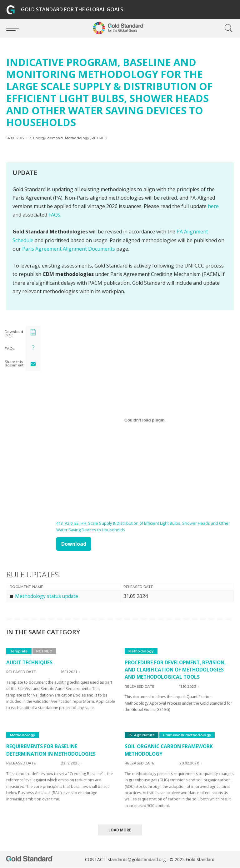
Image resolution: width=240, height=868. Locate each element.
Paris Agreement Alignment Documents (69, 249)
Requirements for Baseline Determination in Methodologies (53, 750)
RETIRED (99, 138)
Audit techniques (31, 662)
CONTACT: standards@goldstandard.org (126, 860)
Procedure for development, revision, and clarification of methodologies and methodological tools (177, 670)
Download (74, 544)
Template (19, 651)
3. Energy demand (46, 138)
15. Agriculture (142, 735)
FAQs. (55, 215)
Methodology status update (48, 596)
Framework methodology (188, 735)
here (213, 206)
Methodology (77, 138)
